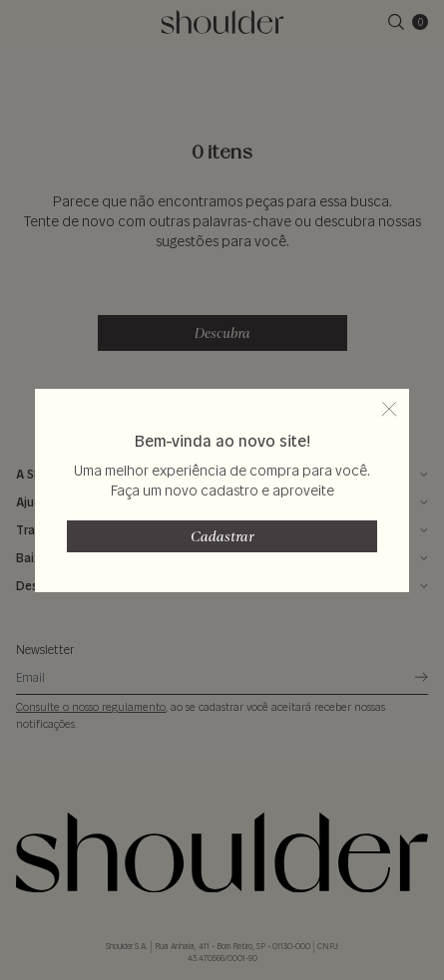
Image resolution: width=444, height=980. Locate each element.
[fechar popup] (389, 409)
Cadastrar (222, 536)
